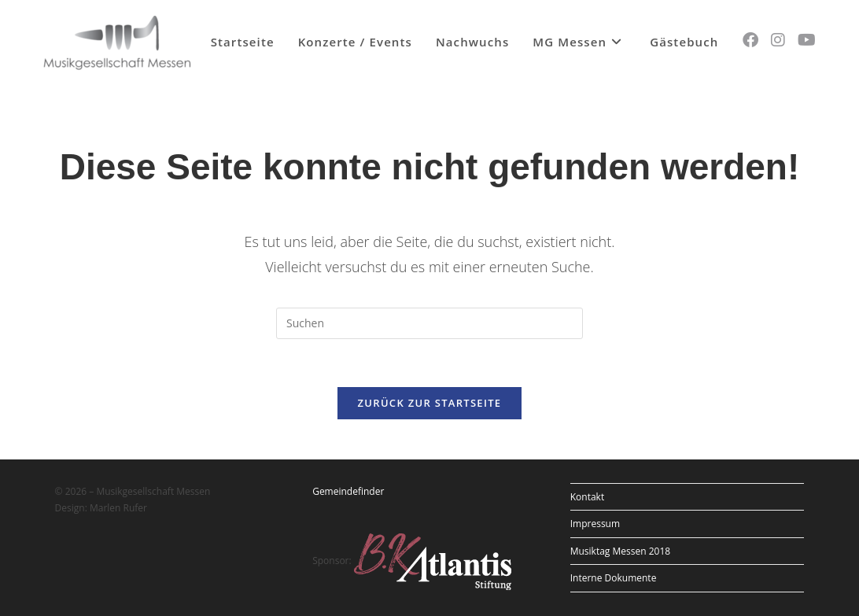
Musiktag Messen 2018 (620, 551)
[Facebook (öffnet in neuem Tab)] (750, 40)
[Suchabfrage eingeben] (429, 323)
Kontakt (587, 497)
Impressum (595, 524)
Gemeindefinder (348, 491)
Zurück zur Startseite (430, 403)
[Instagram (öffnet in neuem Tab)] (778, 40)
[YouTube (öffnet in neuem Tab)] (807, 40)
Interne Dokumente (614, 578)
